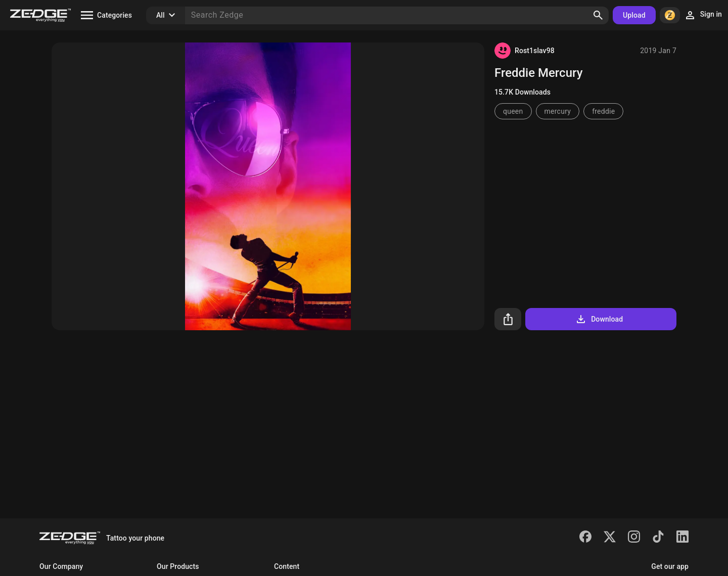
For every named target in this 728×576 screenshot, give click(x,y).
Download (599, 319)
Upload (634, 15)
